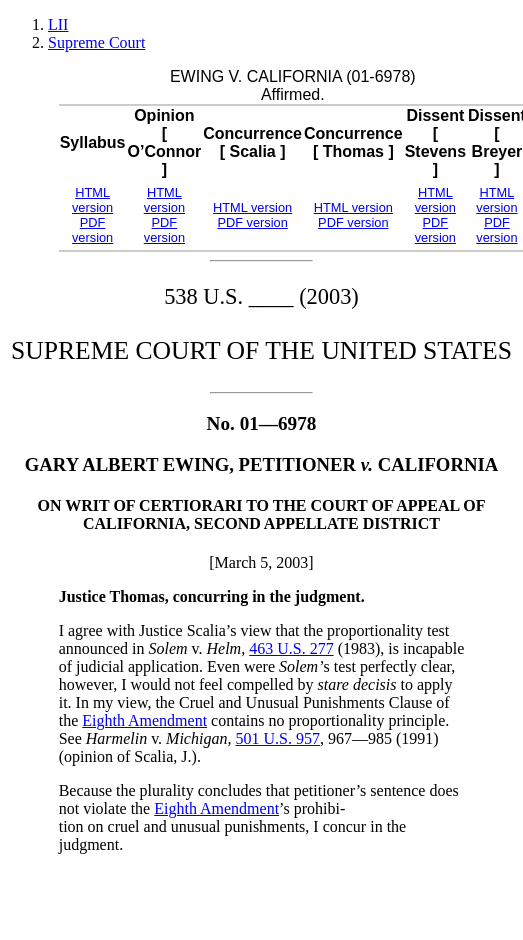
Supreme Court (96, 42)
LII (58, 24)
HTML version (92, 200)
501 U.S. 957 (277, 738)
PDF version (92, 230)
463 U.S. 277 (291, 648)
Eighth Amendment (144, 720)
